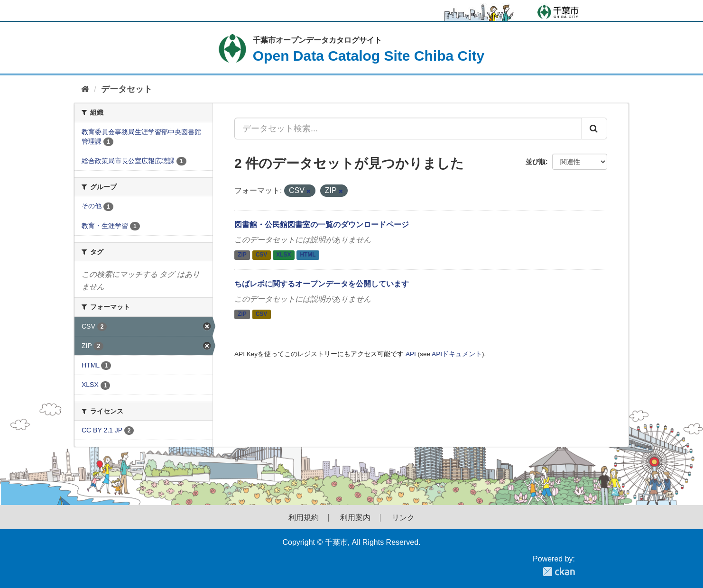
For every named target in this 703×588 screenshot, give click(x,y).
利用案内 (355, 518)
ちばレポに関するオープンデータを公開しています (322, 284)
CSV (262, 255)
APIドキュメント (457, 354)
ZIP (242, 255)
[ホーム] (85, 89)
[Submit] (594, 129)
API (411, 354)
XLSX (283, 255)
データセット (127, 89)
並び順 (536, 162)
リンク (403, 518)
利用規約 (304, 518)
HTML (308, 255)
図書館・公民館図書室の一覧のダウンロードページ (322, 225)
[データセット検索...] (408, 129)
